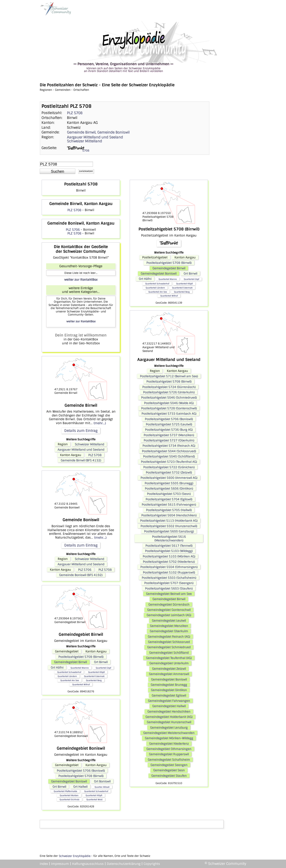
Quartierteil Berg (94, 680)
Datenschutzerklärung (124, 864)
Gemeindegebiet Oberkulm (169, 631)
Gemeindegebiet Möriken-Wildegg (169, 738)
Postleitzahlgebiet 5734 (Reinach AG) (169, 446)
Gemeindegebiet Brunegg (169, 685)
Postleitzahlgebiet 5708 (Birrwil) (81, 657)
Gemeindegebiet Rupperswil (169, 754)
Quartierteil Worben (69, 795)
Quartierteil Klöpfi (96, 672)
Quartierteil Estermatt (94, 676)
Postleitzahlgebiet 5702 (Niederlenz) (169, 562)
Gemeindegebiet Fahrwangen (169, 701)
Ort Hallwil (80, 787)
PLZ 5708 (75, 113)
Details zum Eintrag (81, 431)
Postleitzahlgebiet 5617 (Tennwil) (169, 546)
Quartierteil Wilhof (81, 684)
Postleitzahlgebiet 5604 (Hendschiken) (169, 515)
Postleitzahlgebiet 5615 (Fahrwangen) (169, 505)
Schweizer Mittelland (84, 141)
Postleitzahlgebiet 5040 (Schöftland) (169, 456)
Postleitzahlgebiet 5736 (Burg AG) (169, 430)
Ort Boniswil (102, 781)
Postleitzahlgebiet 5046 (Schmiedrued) (169, 398)
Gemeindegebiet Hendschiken (169, 711)
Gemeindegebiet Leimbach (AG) (169, 615)
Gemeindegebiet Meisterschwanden (169, 733)
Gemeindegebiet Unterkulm (169, 663)
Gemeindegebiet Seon (169, 770)
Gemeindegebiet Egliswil (169, 695)
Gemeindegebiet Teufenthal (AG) (169, 658)
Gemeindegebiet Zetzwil (169, 669)
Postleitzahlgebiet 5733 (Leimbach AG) (169, 414)
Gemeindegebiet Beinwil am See (169, 594)
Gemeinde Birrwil (81, 132)
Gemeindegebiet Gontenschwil (169, 610)
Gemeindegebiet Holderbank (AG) (169, 717)
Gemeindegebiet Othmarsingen (169, 749)
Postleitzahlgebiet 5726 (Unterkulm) (169, 392)
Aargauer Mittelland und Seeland (95, 137)
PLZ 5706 (73, 230)
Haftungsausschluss (88, 864)
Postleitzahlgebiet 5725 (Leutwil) (169, 424)
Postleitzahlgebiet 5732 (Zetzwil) (169, 472)
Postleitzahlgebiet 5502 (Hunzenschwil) (169, 526)
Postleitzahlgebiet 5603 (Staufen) (169, 588)
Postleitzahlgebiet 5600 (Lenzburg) (169, 531)
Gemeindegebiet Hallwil (169, 706)
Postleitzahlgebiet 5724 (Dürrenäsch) (169, 387)
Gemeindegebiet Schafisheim (169, 760)
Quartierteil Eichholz (69, 799)
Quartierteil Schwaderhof (69, 672)
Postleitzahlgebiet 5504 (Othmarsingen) (169, 567)
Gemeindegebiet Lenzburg (169, 728)
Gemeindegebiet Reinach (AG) (169, 637)
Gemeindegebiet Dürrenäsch (169, 604)
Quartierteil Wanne (80, 668)
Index (44, 864)
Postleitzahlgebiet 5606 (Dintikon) (169, 488)
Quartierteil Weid (94, 799)
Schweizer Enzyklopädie (75, 856)
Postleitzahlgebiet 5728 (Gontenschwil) (169, 408)
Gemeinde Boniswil (113, 132)
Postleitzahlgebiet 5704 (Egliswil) (169, 499)
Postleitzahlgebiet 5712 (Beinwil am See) (169, 376)
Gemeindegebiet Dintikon (169, 690)
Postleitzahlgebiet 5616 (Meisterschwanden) (169, 538)
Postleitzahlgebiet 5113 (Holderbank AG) (169, 521)
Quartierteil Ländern (67, 676)
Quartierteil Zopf (103, 668)
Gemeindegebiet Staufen (169, 776)
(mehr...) (100, 423)
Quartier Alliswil (102, 787)
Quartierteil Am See (70, 680)
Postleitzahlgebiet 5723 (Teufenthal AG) (169, 462)
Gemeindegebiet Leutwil (169, 621)
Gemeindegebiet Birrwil (70, 662)
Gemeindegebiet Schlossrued (169, 642)
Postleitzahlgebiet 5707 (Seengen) (169, 583)
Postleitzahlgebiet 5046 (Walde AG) (169, 403)
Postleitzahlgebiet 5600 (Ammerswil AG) (169, 478)
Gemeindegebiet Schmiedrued (169, 647)
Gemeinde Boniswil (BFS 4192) (81, 575)
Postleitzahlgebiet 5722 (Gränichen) (169, 467)
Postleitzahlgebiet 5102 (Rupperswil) (169, 572)
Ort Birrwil (101, 662)
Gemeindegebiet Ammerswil (169, 674)
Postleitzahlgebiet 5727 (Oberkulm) (169, 440)
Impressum (60, 864)
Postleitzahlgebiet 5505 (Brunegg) (169, 483)
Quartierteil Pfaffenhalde (65, 791)
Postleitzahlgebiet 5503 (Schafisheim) (169, 578)
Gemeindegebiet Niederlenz (169, 744)
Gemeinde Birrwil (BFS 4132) (81, 460)
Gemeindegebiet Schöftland (169, 653)
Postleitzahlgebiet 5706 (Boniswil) (81, 771)
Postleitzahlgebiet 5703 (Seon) (169, 494)
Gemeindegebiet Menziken (169, 626)
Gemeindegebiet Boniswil (69, 781)
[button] (58, 171)
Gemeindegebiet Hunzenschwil (169, 722)
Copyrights (152, 864)
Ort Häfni (57, 667)
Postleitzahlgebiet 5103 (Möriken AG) (169, 556)
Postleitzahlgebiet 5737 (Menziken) (169, 435)
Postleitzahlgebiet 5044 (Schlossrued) (169, 451)
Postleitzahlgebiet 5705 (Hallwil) (169, 510)
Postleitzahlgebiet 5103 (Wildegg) (169, 551)
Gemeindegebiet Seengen (169, 765)
